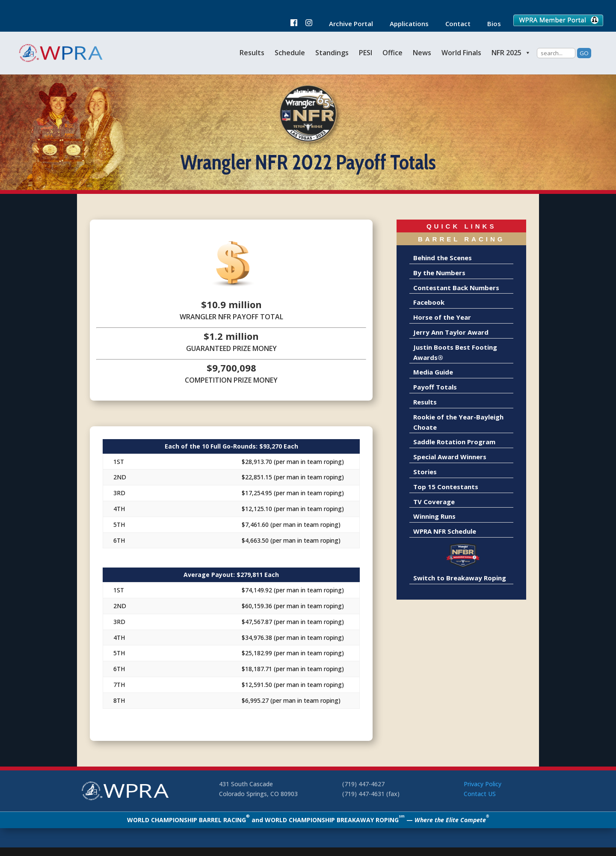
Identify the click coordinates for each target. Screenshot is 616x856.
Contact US (480, 794)
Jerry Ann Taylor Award (451, 332)
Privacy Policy (483, 784)
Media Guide (433, 372)
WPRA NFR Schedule (445, 531)
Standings (332, 53)
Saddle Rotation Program (454, 442)
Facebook (429, 302)
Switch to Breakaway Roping (460, 578)
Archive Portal (347, 24)
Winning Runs (434, 516)
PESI (366, 53)
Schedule (290, 53)
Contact (454, 24)
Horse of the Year (442, 317)
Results (252, 53)
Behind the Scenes (443, 258)
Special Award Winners (450, 457)
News (422, 53)
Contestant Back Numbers (456, 288)
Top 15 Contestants (446, 487)
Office (392, 53)
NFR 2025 (511, 53)
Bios (490, 24)
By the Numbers (439, 273)
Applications (405, 24)
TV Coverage (434, 502)
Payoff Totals (435, 387)
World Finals (461, 53)
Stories (425, 472)
